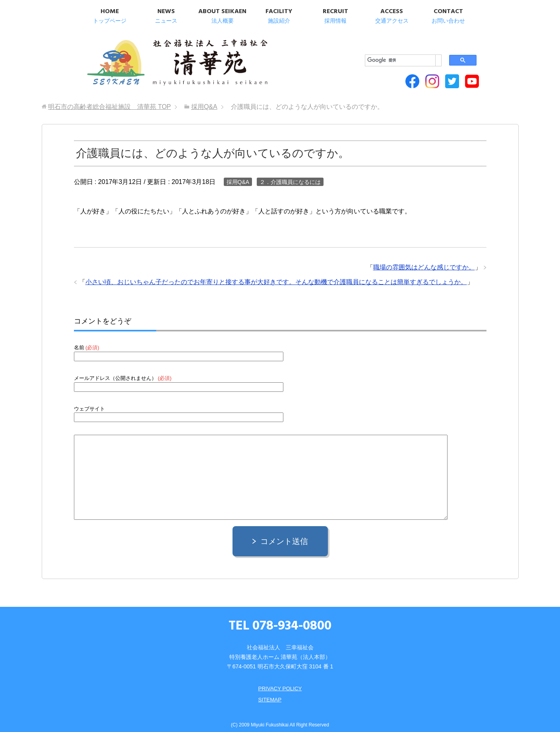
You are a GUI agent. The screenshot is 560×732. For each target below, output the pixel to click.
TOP (109, 100)
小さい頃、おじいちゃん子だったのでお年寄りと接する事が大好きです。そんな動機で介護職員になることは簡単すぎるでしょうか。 (276, 275)
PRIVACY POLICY (280, 682)
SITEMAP (269, 693)
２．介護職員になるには (290, 175)
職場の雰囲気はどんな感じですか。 (424, 260)
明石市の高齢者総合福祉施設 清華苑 (164, 60)
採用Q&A (238, 175)
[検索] (387, 44)
